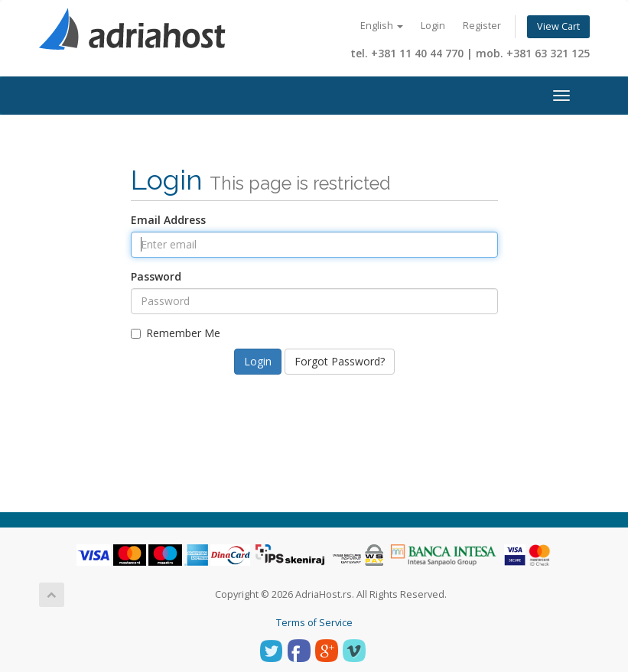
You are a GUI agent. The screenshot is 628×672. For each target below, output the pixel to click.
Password (156, 276)
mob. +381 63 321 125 (533, 53)
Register (482, 26)
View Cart (558, 26)
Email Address (168, 220)
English (382, 26)
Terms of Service (314, 623)
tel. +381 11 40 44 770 (407, 53)
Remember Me (176, 333)
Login (433, 26)
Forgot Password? (340, 361)
